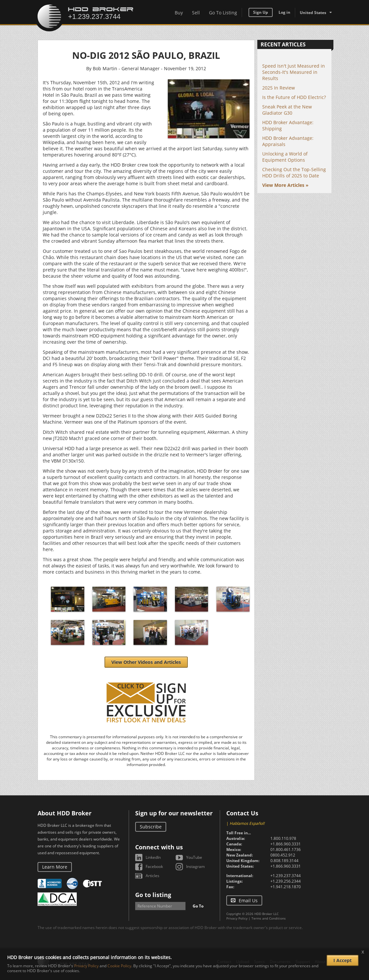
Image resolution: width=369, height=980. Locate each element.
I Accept (343, 960)
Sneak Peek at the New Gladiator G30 (287, 110)
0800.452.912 (283, 855)
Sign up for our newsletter (174, 813)
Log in (284, 12)
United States (313, 13)
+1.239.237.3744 (286, 876)
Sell (196, 13)
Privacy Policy (237, 918)
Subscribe (151, 827)
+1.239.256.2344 (286, 881)
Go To (198, 906)
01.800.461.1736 (286, 849)
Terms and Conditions (269, 918)
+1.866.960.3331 (286, 844)
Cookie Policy (119, 966)
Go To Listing (223, 13)
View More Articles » (285, 185)
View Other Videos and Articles (146, 662)
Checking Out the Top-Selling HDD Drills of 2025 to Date (294, 172)
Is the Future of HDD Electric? (294, 97)
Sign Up (261, 12)
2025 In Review (279, 88)
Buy (179, 13)
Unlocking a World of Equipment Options (285, 157)
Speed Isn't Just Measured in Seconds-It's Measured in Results (294, 72)
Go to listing (153, 895)
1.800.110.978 (283, 838)
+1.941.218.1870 (286, 887)
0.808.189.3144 (284, 861)
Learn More (55, 867)
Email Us (248, 900)
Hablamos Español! (247, 823)
